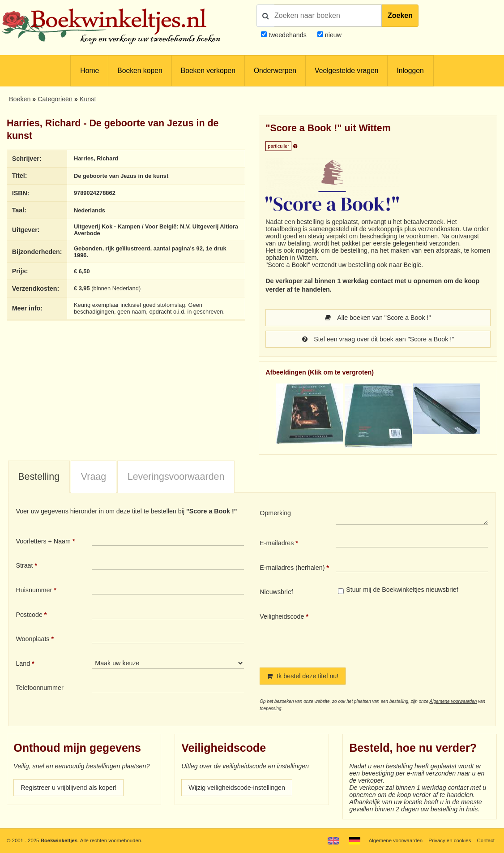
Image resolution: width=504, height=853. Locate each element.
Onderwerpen (275, 71)
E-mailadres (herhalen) (292, 568)
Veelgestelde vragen (346, 71)
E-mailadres (277, 543)
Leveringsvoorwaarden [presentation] (176, 477)
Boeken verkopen (208, 71)
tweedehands (288, 35)
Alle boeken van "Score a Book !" (378, 318)
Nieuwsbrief (276, 592)
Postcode (29, 615)
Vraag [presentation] (94, 477)
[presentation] (410, 633)
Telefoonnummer (39, 688)
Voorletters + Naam (43, 541)
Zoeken (400, 15)
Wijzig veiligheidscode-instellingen (237, 788)
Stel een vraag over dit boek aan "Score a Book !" (378, 339)
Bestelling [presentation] (39, 477)
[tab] (39, 477)
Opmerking (275, 513)
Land (23, 663)
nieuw (332, 35)
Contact (486, 840)
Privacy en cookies (450, 840)
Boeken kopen (140, 71)
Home (90, 71)
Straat (24, 565)
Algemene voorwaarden (453, 701)
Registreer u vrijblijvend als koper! (68, 788)
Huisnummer (34, 590)
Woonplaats (32, 639)
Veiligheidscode (282, 616)
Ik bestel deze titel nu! (303, 676)
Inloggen (410, 71)
